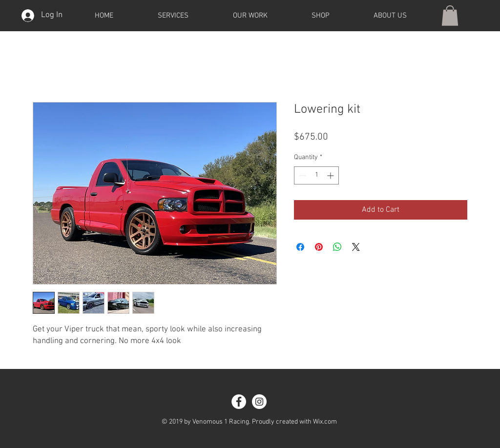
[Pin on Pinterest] (319, 247)
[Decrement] (302, 175)
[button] (450, 16)
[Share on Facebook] (300, 247)
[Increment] (331, 175)
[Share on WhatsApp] (337, 247)
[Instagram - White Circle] (259, 402)
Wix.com (325, 422)
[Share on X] (356, 247)
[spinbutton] (316, 175)
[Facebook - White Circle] (239, 402)
